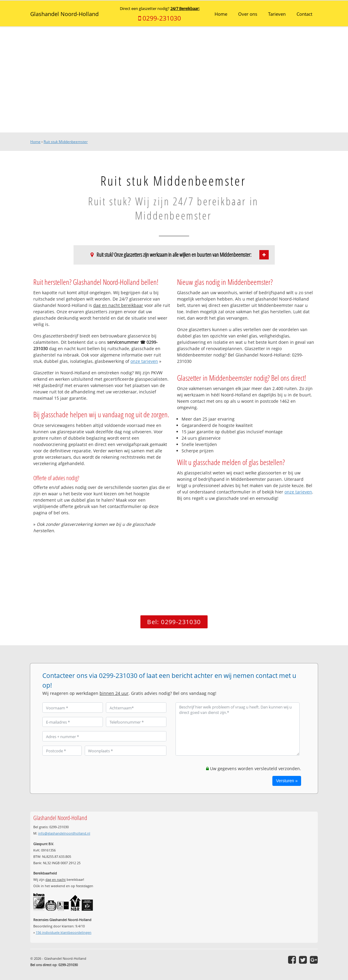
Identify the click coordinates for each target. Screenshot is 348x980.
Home (35, 142)
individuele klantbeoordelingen (64, 932)
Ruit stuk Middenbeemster (66, 142)
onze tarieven (144, 361)
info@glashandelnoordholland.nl (64, 833)
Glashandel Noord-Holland (64, 14)
